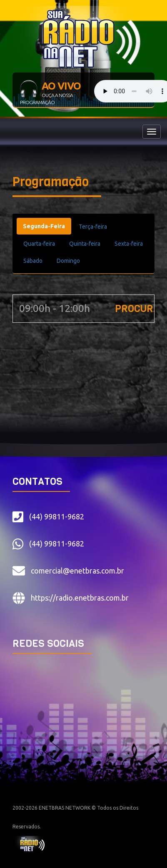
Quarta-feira (39, 244)
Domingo (68, 261)
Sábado (33, 261)
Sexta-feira (129, 244)
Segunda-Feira (44, 226)
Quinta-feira (85, 244)
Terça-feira (93, 227)
